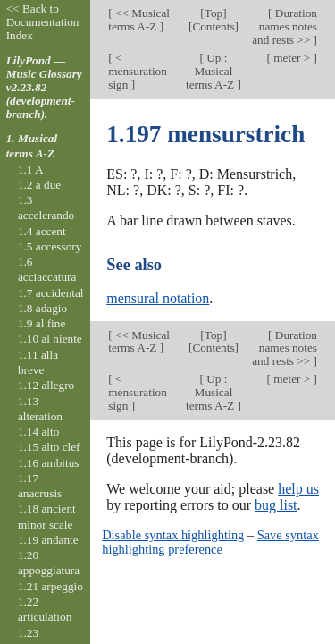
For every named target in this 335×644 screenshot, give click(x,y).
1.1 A (31, 169)
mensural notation (158, 298)
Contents (213, 26)
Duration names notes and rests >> (285, 26)
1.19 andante (48, 540)
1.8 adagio (42, 308)
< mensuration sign (138, 71)
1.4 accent (42, 231)
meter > (292, 58)
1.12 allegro (46, 385)
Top (214, 13)
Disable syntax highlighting (173, 535)
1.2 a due (39, 185)
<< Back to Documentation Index (43, 22)
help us (298, 489)
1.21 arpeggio (50, 586)
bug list (276, 505)
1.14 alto (38, 432)
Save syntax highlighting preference (210, 542)
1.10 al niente (50, 339)
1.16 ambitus (49, 463)
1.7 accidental (51, 293)
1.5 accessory (50, 246)
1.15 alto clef (49, 447)
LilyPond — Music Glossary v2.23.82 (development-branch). (44, 87)
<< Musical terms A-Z (139, 20)
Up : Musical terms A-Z (211, 71)
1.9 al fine (42, 323)
